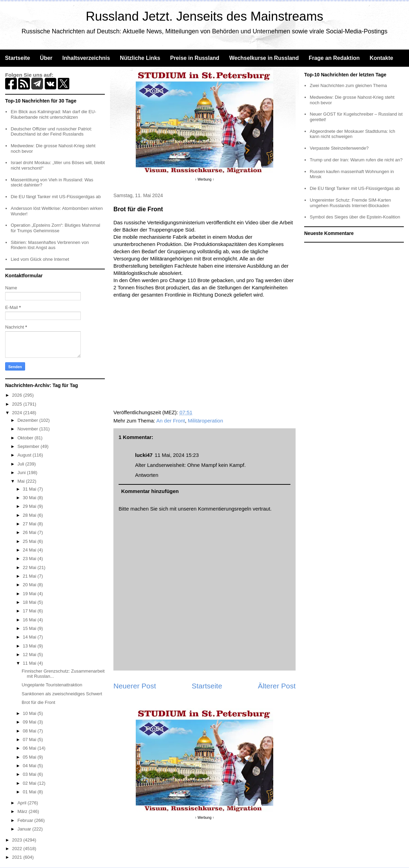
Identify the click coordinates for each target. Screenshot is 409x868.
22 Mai (30, 567)
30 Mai (30, 498)
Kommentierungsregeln (225, 509)
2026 (18, 395)
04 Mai (30, 766)
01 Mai (30, 792)
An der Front (171, 421)
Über (46, 58)
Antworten (147, 475)
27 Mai (30, 524)
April (23, 803)
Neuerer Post (135, 686)
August (25, 455)
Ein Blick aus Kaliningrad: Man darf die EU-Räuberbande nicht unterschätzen (53, 114)
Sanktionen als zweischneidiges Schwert (62, 694)
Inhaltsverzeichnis (86, 58)
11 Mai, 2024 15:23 (177, 455)
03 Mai (30, 774)
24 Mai (30, 550)
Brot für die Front (38, 702)
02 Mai (30, 783)
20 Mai (30, 585)
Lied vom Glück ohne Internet (40, 259)
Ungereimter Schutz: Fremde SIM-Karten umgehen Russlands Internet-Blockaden (350, 203)
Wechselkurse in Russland (264, 58)
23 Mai (30, 559)
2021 (18, 857)
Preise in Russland (195, 58)
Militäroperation (206, 421)
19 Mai (30, 594)
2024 (18, 413)
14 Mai (30, 637)
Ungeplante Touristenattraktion (52, 685)
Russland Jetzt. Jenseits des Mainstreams (205, 16)
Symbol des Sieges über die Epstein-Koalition (355, 217)
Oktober (26, 438)
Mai (22, 481)
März (23, 811)
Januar (25, 829)
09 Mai (30, 722)
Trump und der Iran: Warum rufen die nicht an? (356, 160)
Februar (26, 820)
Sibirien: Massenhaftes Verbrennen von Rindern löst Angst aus (50, 245)
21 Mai (30, 576)
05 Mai (30, 757)
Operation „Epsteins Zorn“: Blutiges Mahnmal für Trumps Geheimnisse (55, 228)
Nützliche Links (140, 58)
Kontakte (381, 58)
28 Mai (30, 515)
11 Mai (30, 663)
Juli (21, 464)
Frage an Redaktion (334, 58)
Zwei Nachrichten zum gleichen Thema (348, 85)
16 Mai (30, 620)
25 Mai (30, 541)
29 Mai (30, 506)
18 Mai (30, 602)
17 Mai (30, 611)
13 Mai (30, 646)
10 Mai (30, 713)
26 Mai (30, 532)
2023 (18, 840)
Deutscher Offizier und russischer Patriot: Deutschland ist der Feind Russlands (51, 132)
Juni (22, 473)
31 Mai (30, 489)
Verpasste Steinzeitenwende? (339, 148)
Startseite (17, 58)
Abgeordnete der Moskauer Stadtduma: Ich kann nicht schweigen (352, 134)
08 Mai (30, 731)
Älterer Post (277, 686)
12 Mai (30, 655)
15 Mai (30, 628)
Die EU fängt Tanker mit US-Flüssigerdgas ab (56, 197)
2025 (18, 404)
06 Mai (30, 748)
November (29, 429)
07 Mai (30, 740)
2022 (18, 849)
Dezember (29, 420)
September (29, 446)
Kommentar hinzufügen (150, 491)
